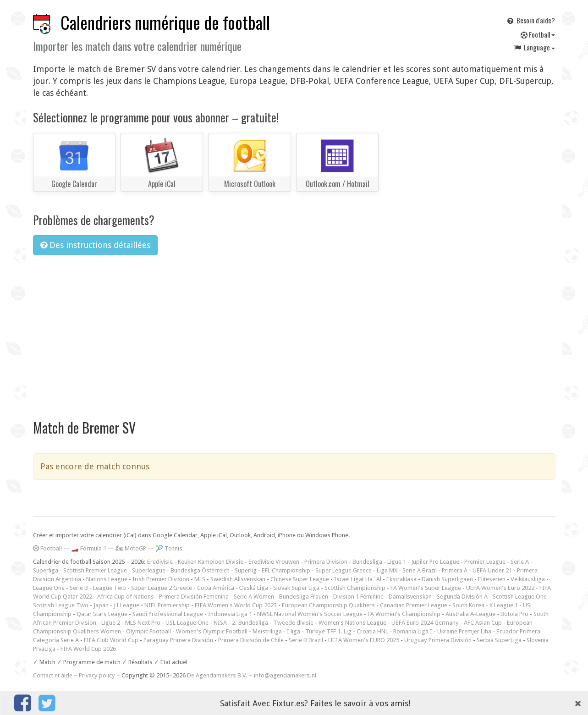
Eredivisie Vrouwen (274, 562)
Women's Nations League (352, 623)
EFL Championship (286, 570)
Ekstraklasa (401, 579)
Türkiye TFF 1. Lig (328, 631)
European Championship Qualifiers (328, 605)
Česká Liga (254, 588)
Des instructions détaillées (95, 245)
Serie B (79, 588)
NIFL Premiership (167, 605)
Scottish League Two (61, 605)
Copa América (216, 588)
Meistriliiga (267, 631)
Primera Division (326, 562)
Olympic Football (148, 631)
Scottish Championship (355, 588)
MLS (200, 579)
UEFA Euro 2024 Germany (425, 623)
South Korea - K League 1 (485, 605)
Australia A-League (470, 614)
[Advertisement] (294, 331)
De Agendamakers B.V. (217, 675)
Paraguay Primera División (178, 640)
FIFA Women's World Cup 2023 (236, 605)
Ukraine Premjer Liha (464, 631)
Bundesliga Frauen (304, 597)
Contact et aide (53, 675)
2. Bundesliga (250, 623)
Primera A (455, 570)
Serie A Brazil (420, 570)
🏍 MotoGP (131, 548)
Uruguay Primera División (438, 640)
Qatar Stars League (102, 614)
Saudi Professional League (168, 614)
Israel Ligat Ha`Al (358, 579)
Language (534, 47)
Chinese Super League (300, 579)
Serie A (520, 562)
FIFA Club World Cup (111, 640)
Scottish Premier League (95, 570)
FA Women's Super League (426, 588)
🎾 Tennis (169, 548)
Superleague (149, 570)
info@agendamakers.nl (285, 675)
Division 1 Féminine (358, 597)
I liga (294, 631)
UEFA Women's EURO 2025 (364, 640)
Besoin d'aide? (530, 20)
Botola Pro (514, 614)
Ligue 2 (111, 623)
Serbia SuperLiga (499, 640)
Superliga (46, 570)
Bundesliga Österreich (200, 570)
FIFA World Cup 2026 (88, 649)
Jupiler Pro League (435, 562)
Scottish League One (520, 597)
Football (538, 34)
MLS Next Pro (143, 623)
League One (49, 588)
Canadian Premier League (414, 605)
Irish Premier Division (161, 579)
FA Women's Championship (404, 614)
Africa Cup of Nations (126, 597)
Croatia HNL (372, 631)
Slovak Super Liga (296, 588)
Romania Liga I (413, 631)
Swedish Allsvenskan (238, 579)
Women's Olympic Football (212, 631)
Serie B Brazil (306, 640)
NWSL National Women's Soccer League (310, 614)
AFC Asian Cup (483, 623)
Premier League (485, 562)
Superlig (246, 570)
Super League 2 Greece (162, 588)
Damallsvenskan (410, 597)
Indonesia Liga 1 (230, 614)
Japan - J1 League (116, 605)
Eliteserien (492, 579)
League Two (110, 588)
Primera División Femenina (194, 597)
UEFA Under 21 (492, 570)
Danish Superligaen (447, 579)
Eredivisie (160, 562)
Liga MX (387, 570)
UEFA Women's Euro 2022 (500, 588)
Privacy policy (97, 675)
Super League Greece (343, 570)
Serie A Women (254, 597)
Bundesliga (367, 562)
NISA (220, 623)
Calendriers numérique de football (165, 22)
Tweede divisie (293, 623)
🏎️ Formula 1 (89, 548)
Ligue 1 (397, 562)
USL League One (187, 623)
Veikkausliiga (528, 579)
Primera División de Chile (251, 640)
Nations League (107, 579)
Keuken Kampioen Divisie (211, 562)
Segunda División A (462, 597)
